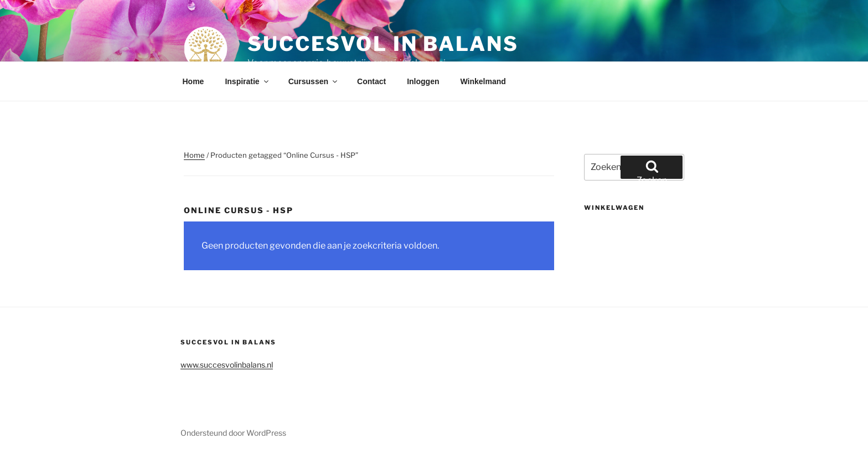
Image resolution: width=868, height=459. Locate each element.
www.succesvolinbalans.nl (227, 365)
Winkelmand (483, 81)
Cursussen (314, 81)
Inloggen (423, 81)
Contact (371, 81)
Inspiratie (247, 81)
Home (193, 81)
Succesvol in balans (383, 44)
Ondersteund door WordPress (233, 433)
